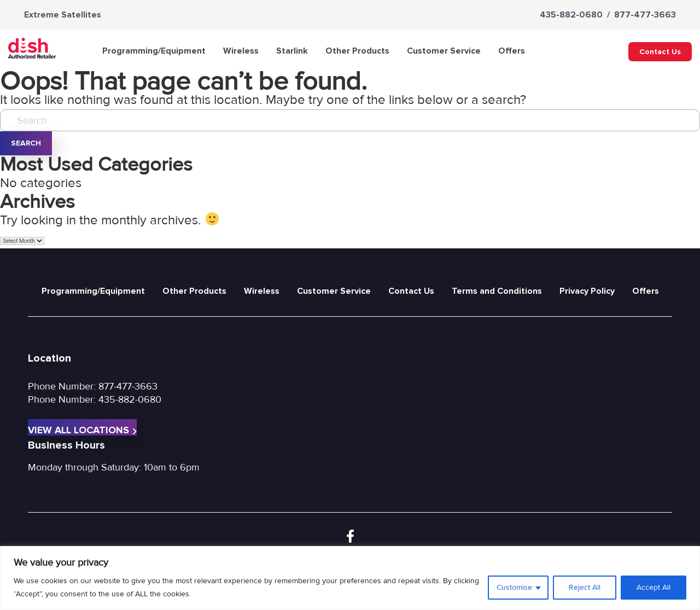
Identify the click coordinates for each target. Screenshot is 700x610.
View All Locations (82, 430)
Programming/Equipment (154, 51)
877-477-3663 (645, 15)
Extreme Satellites (63, 15)
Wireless (241, 51)
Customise (514, 587)
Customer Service (444, 51)
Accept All (654, 587)
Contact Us (660, 52)
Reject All (585, 587)
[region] (350, 578)
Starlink (292, 51)
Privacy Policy (587, 291)
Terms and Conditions (497, 291)
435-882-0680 (571, 15)
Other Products (357, 51)
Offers (512, 51)
